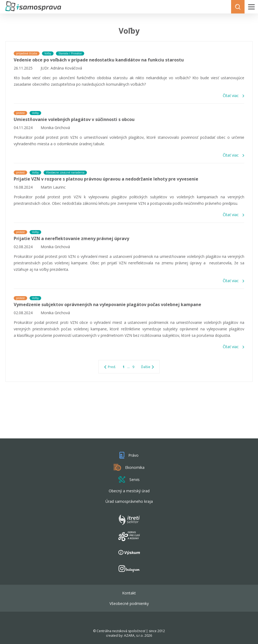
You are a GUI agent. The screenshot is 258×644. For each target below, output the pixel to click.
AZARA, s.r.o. (134, 636)
